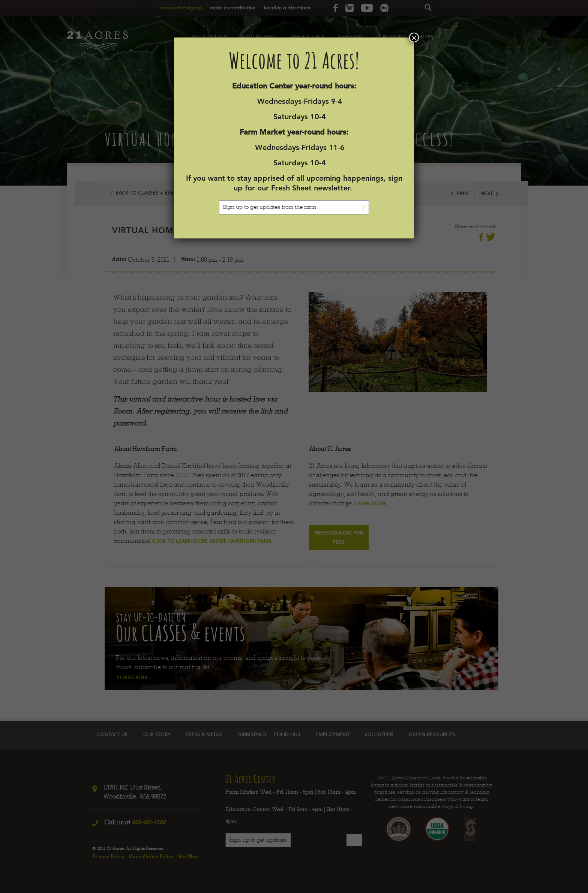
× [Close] (414, 37)
